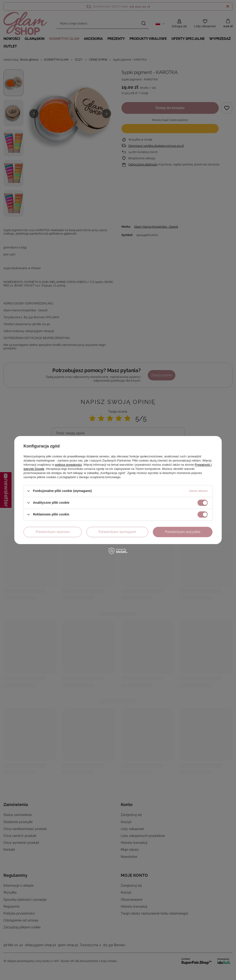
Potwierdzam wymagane (117, 532)
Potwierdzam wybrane (53, 532)
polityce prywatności (68, 465)
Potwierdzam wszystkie (183, 532)
